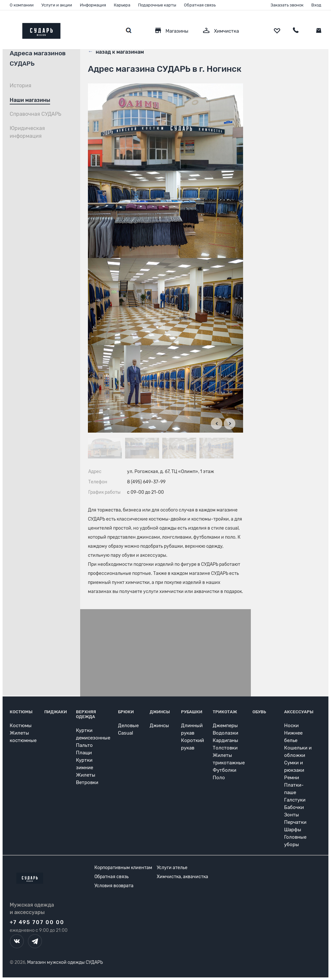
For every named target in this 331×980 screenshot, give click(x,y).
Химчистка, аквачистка (182, 877)
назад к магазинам (116, 51)
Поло (219, 778)
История (21, 86)
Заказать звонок (287, 5)
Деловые (128, 726)
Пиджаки (56, 712)
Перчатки (295, 822)
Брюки (126, 712)
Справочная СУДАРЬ (36, 114)
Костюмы (21, 712)
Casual (126, 733)
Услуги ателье (172, 868)
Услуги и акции (57, 5)
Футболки (224, 770)
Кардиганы (225, 740)
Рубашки (192, 712)
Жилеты (86, 775)
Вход (316, 5)
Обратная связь (200, 5)
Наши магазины (30, 100)
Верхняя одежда (86, 714)
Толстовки (225, 748)
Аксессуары (299, 712)
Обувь (259, 712)
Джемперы (225, 726)
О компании (22, 5)
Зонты (292, 815)
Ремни (292, 778)
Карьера (122, 5)
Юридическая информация (27, 132)
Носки (291, 726)
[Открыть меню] (10, 29)
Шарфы (293, 830)
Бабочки (294, 807)
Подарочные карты (157, 5)
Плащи (84, 753)
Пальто (84, 745)
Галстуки (295, 800)
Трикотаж (225, 712)
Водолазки (225, 733)
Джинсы (160, 712)
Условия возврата (114, 886)
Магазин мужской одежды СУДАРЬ (65, 962)
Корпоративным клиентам (123, 868)
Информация (93, 5)
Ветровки (87, 782)
